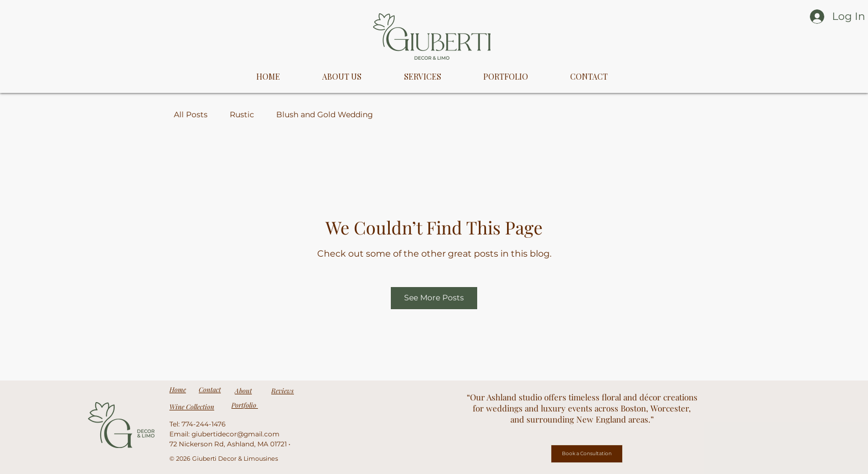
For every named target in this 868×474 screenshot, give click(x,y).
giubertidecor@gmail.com (236, 434)
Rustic (242, 114)
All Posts (191, 114)
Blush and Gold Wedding (325, 114)
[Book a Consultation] (587, 454)
